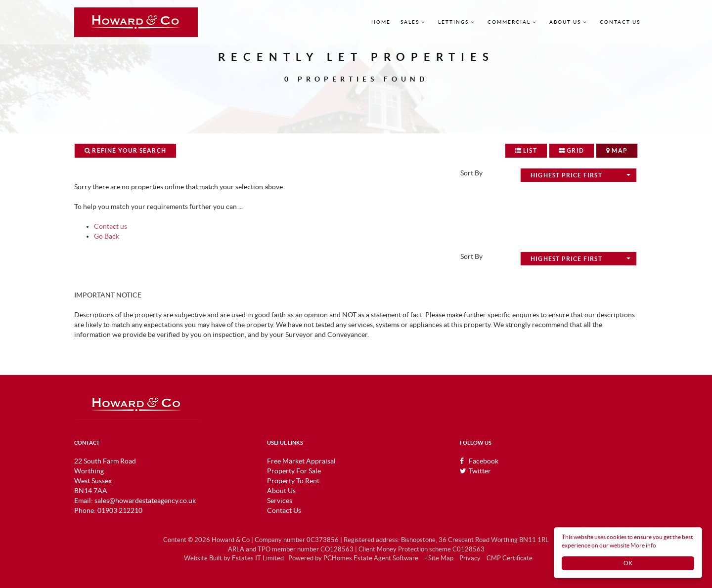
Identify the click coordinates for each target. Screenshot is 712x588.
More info (643, 545)
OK (628, 563)
